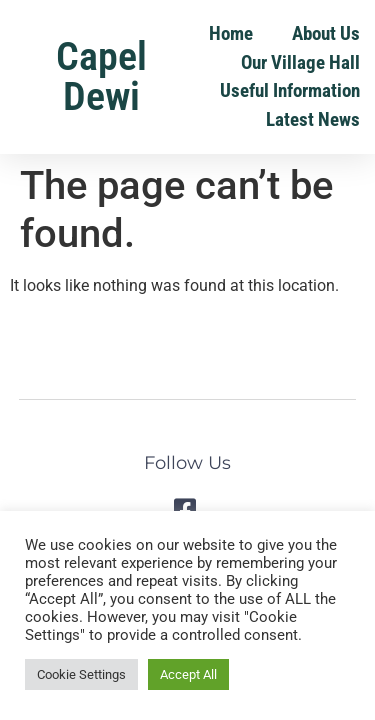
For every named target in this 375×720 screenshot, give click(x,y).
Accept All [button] (188, 674)
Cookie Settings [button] (81, 674)
